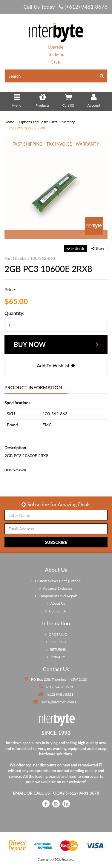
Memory (68, 122)
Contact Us (56, 611)
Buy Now (30, 344)
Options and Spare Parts (38, 122)
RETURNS (56, 649)
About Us (56, 603)
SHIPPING (56, 642)
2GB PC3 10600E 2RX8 (27, 128)
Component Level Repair (56, 596)
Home (9, 122)
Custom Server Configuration (56, 581)
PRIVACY (56, 657)
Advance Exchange (56, 588)
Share (98, 248)
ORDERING (56, 634)
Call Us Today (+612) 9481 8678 (65, 7)
